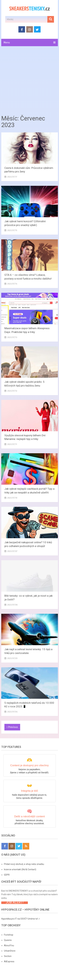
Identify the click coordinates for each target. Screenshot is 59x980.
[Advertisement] (29, 80)
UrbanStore (10, 951)
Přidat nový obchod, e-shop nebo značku (24, 864)
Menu (7, 42)
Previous (12, 727)
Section (8, 956)
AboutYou (9, 945)
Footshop (9, 935)
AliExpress (9, 961)
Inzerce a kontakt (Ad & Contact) (20, 869)
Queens (8, 940)
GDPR (7, 875)
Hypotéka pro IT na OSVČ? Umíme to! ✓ (21, 919)
